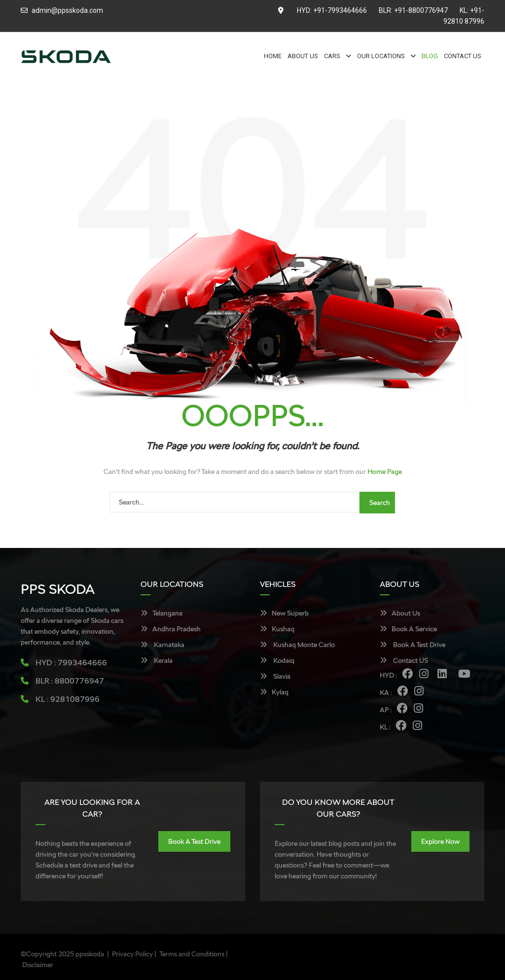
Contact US (404, 660)
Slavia (275, 676)
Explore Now (440, 841)
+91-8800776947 (421, 10)
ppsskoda (90, 954)
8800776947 (79, 681)
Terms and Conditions (192, 954)
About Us (400, 613)
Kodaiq (277, 660)
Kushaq (277, 629)
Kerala (157, 660)
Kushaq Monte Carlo (297, 645)
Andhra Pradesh (171, 629)
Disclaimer (38, 965)
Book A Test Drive (413, 645)
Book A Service (408, 629)
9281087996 (75, 699)
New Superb (284, 613)
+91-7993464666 (340, 10)
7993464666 (82, 663)
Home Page (385, 472)
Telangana (162, 613)
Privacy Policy (132, 954)
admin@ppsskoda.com (67, 10)
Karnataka (162, 645)
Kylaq (274, 692)
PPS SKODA (58, 589)
